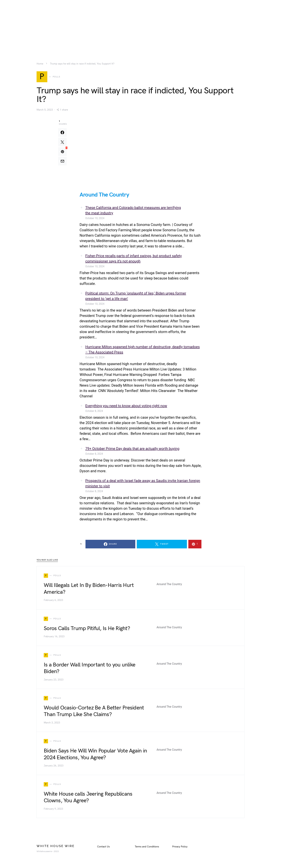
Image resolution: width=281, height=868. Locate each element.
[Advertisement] (140, 25)
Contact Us (103, 847)
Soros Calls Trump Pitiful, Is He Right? (87, 629)
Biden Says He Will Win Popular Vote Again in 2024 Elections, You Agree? (95, 755)
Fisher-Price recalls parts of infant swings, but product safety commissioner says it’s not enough (134, 259)
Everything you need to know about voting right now (126, 406)
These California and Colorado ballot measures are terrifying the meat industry (133, 211)
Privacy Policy (180, 847)
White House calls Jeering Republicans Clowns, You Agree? (88, 798)
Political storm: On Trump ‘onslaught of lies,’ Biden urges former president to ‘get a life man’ (136, 297)
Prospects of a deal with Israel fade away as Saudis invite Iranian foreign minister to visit (143, 484)
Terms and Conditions (147, 847)
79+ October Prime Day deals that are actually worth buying (132, 449)
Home (40, 64)
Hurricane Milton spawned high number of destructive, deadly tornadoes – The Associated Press (142, 350)
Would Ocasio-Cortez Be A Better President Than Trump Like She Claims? (94, 712)
